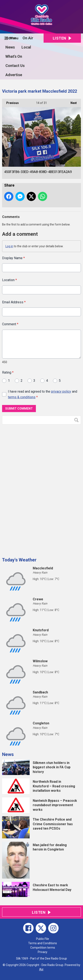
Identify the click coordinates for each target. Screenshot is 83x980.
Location (9, 280)
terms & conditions (22, 397)
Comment (10, 324)
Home (11, 38)
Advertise (14, 75)
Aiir (41, 969)
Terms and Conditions (43, 943)
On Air (28, 38)
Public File (43, 939)
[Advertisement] (33, 489)
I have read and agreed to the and (43, 394)
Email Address (14, 302)
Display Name (13, 258)
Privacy (43, 952)
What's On (14, 56)
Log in (9, 246)
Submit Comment (19, 409)
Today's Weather (19, 560)
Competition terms (43, 948)
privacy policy (61, 391)
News (10, 47)
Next (72, 102)
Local (26, 47)
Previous (10, 102)
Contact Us (15, 66)
